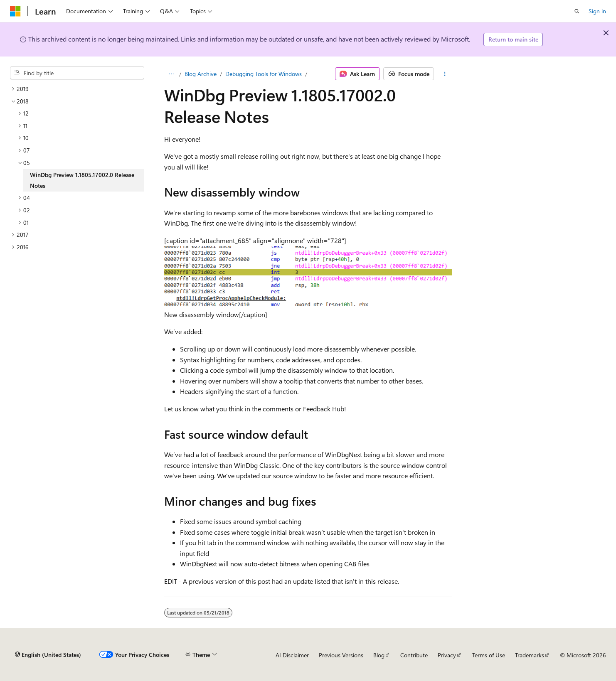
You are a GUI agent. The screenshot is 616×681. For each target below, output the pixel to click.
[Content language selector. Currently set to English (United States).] (48, 655)
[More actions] (445, 74)
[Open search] (577, 11)
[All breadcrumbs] (171, 74)
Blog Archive (201, 74)
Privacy (447, 655)
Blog (379, 655)
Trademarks (530, 655)
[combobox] (77, 73)
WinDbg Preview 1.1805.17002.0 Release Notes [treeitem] (82, 180)
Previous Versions (341, 655)
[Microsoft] (15, 11)
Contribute (414, 655)
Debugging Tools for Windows (264, 74)
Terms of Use (489, 655)
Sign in (597, 11)
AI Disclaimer (292, 655)
